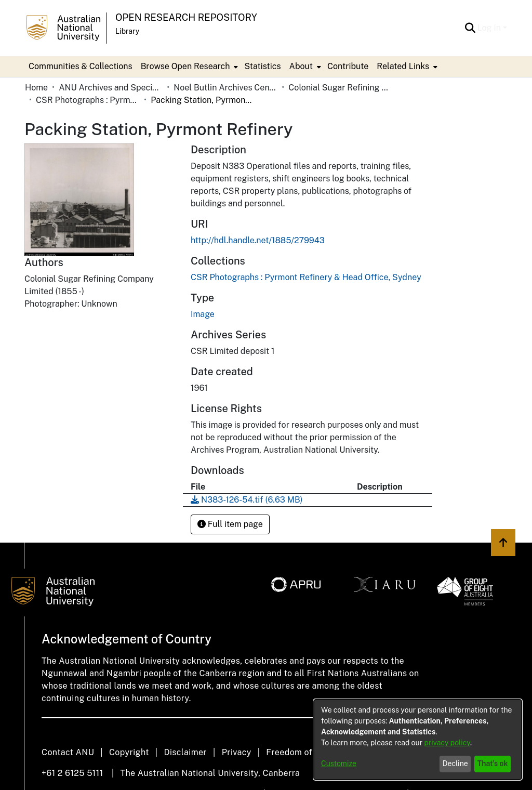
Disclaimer (185, 752)
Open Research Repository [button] (186, 17)
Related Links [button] (403, 66)
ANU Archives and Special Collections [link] (111, 88)
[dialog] (418, 740)
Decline (455, 763)
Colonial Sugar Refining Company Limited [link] (340, 88)
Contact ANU (68, 752)
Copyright (129, 752)
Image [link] (203, 314)
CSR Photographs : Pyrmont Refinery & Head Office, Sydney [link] (88, 100)
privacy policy (447, 743)
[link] (306, 277)
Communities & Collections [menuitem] (81, 66)
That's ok (493, 763)
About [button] (301, 66)
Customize (339, 763)
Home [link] (36, 88)
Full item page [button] (230, 524)
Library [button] (127, 31)
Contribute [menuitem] (348, 66)
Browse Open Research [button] (185, 66)
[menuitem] (189, 67)
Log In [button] (490, 28)
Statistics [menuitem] (262, 66)
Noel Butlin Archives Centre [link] (225, 88)
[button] (470, 28)
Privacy (237, 752)
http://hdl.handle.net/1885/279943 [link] (258, 240)
